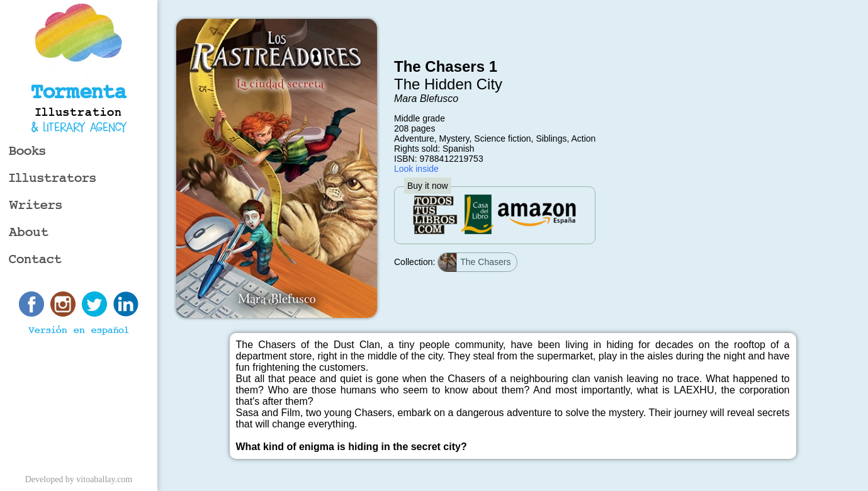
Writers (36, 206)
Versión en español (79, 330)
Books (27, 151)
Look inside (416, 169)
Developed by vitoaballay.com (79, 479)
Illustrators (53, 178)
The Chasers (474, 262)
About (29, 233)
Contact (35, 260)
